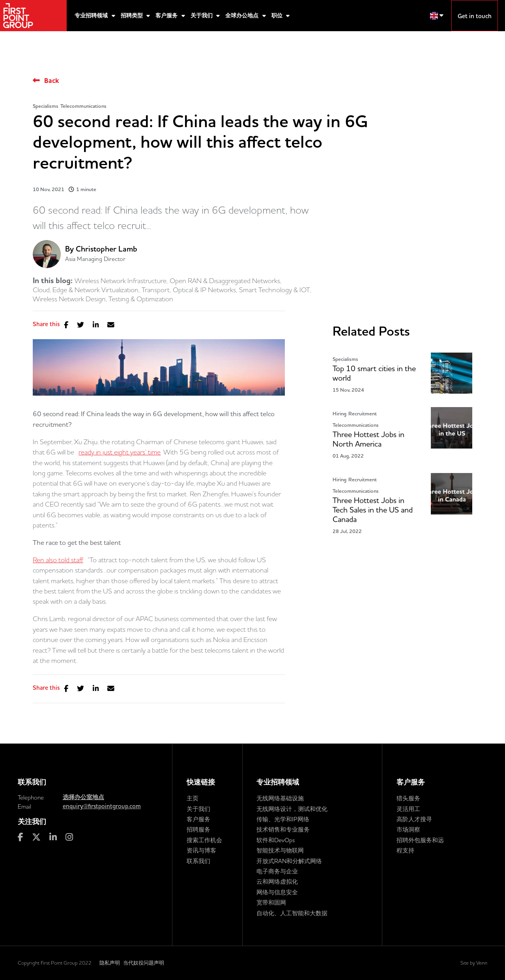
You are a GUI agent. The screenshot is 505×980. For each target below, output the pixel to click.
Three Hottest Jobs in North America (368, 439)
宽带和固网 (271, 902)
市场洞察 (408, 829)
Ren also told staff (58, 560)
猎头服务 (408, 798)
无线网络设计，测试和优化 (292, 809)
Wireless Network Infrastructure (121, 281)
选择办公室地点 (83, 797)
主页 (193, 798)
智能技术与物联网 (280, 850)
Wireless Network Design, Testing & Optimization (103, 299)
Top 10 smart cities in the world (374, 373)
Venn (482, 963)
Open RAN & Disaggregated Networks (225, 281)
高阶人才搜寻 (414, 819)
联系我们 (198, 861)
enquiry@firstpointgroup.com (102, 806)
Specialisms (46, 106)
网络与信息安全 (277, 892)
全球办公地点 (243, 16)
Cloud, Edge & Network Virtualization (86, 290)
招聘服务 (198, 829)
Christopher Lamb (107, 249)
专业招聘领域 (92, 16)
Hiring (339, 414)
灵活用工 (408, 809)
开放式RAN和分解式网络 (289, 861)
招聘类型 (133, 16)
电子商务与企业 (277, 871)
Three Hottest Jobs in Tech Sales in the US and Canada (373, 510)
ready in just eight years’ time (120, 452)
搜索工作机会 (204, 840)
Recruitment (363, 414)
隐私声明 (110, 963)
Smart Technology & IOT (275, 290)
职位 (278, 16)
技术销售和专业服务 (283, 829)
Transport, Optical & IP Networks (189, 290)
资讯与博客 (201, 850)
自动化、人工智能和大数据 (292, 913)
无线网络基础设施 (280, 798)
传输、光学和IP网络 (283, 819)
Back (51, 81)
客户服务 (167, 16)
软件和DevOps (276, 840)
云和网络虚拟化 (277, 881)
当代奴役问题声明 (144, 963)
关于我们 (202, 16)
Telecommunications (83, 106)
